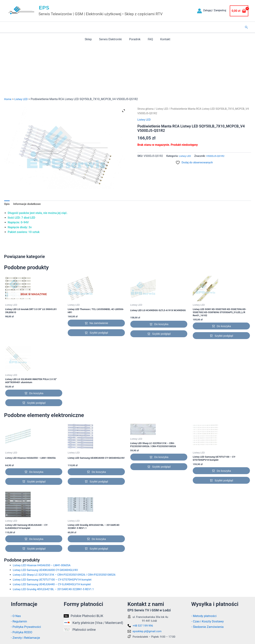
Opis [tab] (7, 204)
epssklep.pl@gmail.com (147, 631)
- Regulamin (19, 621)
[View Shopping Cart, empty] (239, 11)
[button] (246, 27)
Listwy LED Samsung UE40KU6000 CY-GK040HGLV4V (48, 571)
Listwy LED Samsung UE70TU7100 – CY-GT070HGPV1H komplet (55, 580)
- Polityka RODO (22, 632)
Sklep (91, 39)
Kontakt (162, 39)
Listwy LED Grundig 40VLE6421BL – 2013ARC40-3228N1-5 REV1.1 (56, 590)
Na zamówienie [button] (99, 324)
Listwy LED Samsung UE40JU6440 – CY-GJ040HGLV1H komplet (54, 585)
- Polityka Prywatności (27, 627)
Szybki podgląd (99, 333)
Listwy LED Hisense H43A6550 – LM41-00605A (44, 566)
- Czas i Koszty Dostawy (209, 621)
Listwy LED (22, 99)
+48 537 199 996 (143, 626)
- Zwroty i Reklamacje (26, 638)
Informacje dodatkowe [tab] (28, 204)
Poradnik (135, 39)
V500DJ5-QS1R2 (217, 156)
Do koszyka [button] (161, 325)
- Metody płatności (205, 616)
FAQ (149, 39)
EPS (44, 8)
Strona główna (146, 109)
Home (8, 99)
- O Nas (16, 616)
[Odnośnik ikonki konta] (199, 11)
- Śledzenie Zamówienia (208, 627)
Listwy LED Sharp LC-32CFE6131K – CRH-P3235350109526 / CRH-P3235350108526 (68, 576)
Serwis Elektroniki (112, 39)
